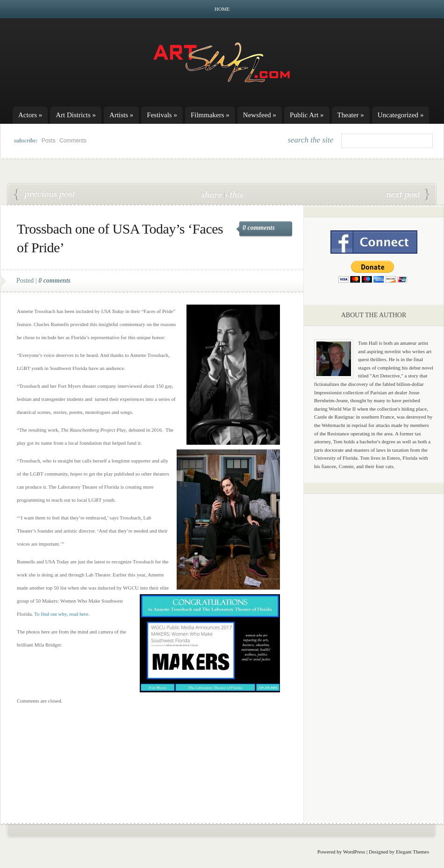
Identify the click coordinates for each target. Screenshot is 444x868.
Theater (351, 115)
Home (222, 9)
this (234, 194)
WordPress (354, 852)
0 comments (259, 228)
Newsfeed (260, 115)
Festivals (162, 115)
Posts (49, 141)
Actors (30, 115)
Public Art (307, 115)
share (212, 194)
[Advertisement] (374, 647)
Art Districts (76, 115)
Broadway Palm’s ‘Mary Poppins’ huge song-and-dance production (45, 195)
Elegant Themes (412, 852)
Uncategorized (401, 115)
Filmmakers (210, 115)
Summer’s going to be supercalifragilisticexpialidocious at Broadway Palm (408, 195)
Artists (121, 115)
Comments (73, 141)
